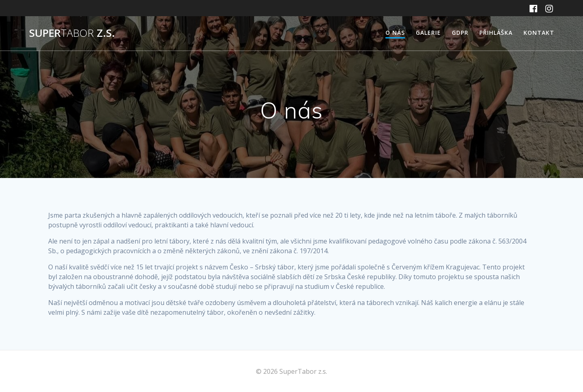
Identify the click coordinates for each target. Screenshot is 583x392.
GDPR (460, 33)
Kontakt (539, 33)
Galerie (428, 33)
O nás (395, 33)
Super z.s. (72, 33)
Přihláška (496, 33)
